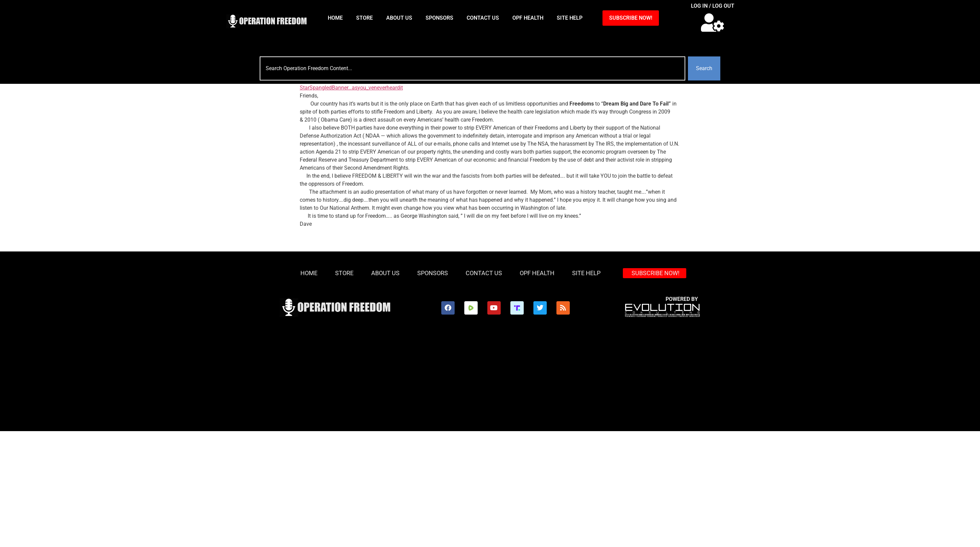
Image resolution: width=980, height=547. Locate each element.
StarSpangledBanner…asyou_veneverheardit (351, 88)
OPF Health (528, 18)
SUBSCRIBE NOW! (631, 18)
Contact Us (483, 18)
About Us (399, 18)
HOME (335, 18)
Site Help (570, 18)
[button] (712, 23)
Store (364, 18)
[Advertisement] (490, 381)
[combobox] (472, 68)
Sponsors (439, 18)
